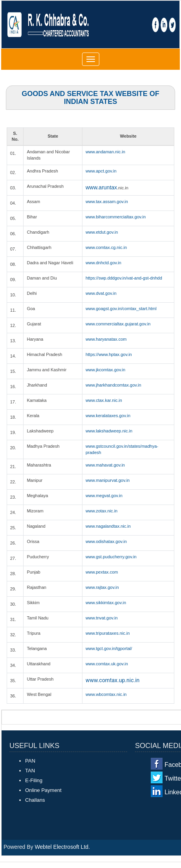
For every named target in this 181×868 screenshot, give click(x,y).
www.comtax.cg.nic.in (106, 247)
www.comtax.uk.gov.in (107, 664)
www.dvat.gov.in (101, 293)
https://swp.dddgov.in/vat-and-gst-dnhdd (124, 278)
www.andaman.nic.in (105, 152)
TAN (30, 771)
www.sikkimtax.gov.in (106, 603)
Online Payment (43, 790)
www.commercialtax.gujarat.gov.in (118, 324)
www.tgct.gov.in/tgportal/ (109, 648)
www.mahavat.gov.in (105, 465)
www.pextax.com (102, 572)
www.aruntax (101, 187)
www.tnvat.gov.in (102, 618)
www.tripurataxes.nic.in (108, 633)
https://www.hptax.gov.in (109, 354)
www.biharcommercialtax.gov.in (116, 217)
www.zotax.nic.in (101, 511)
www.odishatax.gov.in (106, 541)
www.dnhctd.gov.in (103, 263)
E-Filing (34, 780)
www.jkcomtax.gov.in (105, 370)
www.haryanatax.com (106, 339)
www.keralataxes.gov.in (108, 416)
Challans (35, 800)
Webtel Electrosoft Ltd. (62, 847)
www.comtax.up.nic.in (112, 680)
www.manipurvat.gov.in (108, 480)
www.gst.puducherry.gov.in (111, 557)
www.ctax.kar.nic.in (104, 400)
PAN (30, 761)
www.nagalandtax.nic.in (108, 526)
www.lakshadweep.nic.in (109, 431)
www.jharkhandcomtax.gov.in (113, 385)
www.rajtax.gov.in (102, 587)
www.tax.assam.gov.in (107, 202)
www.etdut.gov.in (102, 232)
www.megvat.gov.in (104, 496)
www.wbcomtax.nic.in (106, 694)
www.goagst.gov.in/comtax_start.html (121, 309)
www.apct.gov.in (101, 171)
